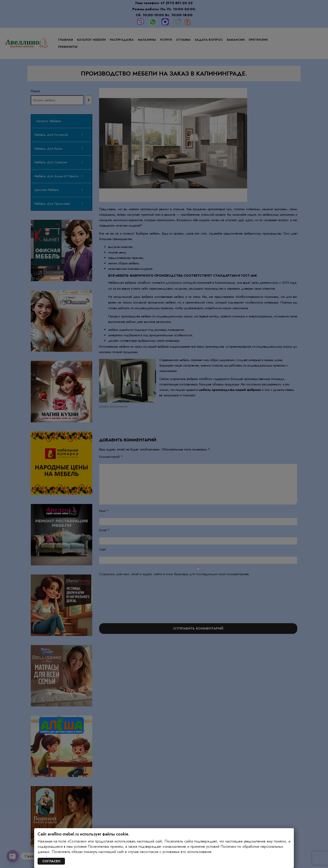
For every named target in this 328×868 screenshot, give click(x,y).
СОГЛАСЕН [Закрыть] (51, 861)
